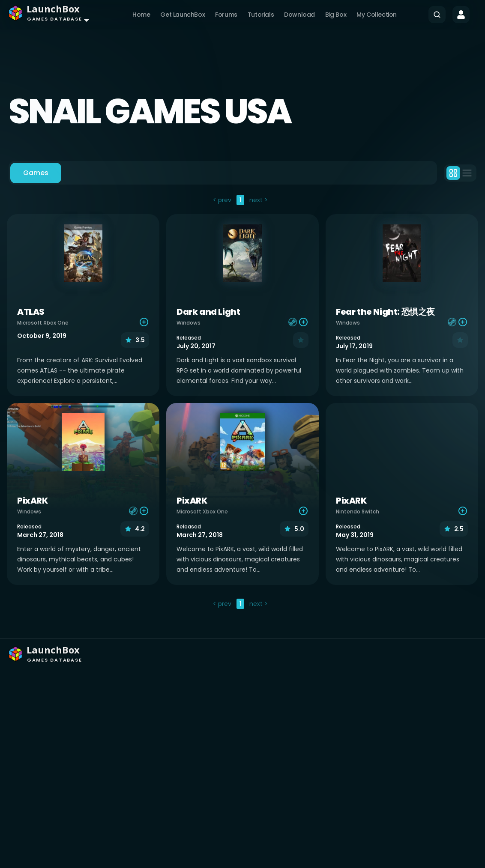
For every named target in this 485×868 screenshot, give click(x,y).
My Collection (377, 15)
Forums (226, 15)
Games (36, 173)
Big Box (336, 15)
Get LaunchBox (183, 15)
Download (299, 15)
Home (141, 15)
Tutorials (261, 15)
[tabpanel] (242, 403)
